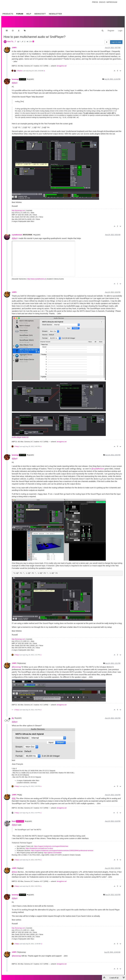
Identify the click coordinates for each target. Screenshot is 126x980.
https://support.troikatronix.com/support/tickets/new (51, 844)
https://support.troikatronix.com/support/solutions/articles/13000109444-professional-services (62, 848)
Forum (20, 14)
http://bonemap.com (18, 208)
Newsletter (55, 14)
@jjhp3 (15, 80)
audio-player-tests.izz (20, 435)
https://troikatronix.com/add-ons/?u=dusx (39, 846)
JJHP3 (14, 45)
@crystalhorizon (98, 466)
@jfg (20, 792)
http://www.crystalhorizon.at (37, 276)
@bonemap (22, 661)
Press (95, 2)
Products (8, 14)
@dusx (15, 869)
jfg (13, 716)
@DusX (20, 866)
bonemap (15, 77)
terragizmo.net (62, 63)
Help (29, 14)
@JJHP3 (30, 77)
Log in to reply (116, 40)
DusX (14, 819)
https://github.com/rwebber (53, 850)
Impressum (112, 2)
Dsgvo (102, 2)
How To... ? (12, 39)
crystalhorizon (17, 232)
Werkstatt (40, 14)
